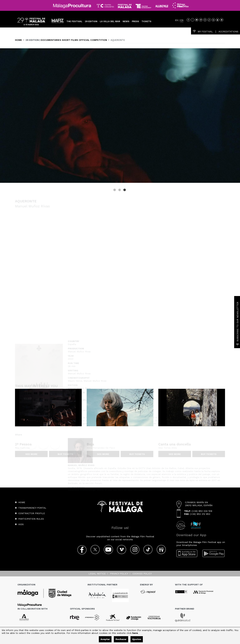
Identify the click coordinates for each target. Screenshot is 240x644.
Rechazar (121, 639)
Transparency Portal (32, 508)
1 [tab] (115, 190)
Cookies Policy (142, 573)
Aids (21, 524)
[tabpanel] (120, 116)
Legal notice (97, 573)
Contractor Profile (32, 513)
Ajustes (137, 639)
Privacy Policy (119, 573)
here (135, 633)
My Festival (203, 31)
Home (18, 40)
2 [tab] (120, 190)
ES (176, 20)
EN (182, 20)
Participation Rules (31, 519)
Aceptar (105, 639)
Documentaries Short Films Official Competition (74, 40)
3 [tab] (125, 190)
